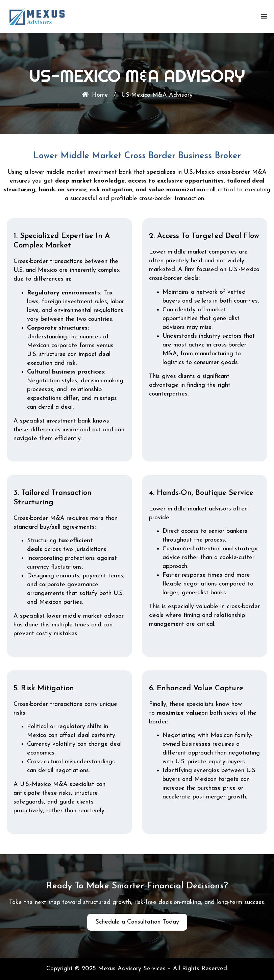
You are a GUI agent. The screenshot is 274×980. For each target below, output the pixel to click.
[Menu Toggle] (264, 16)
